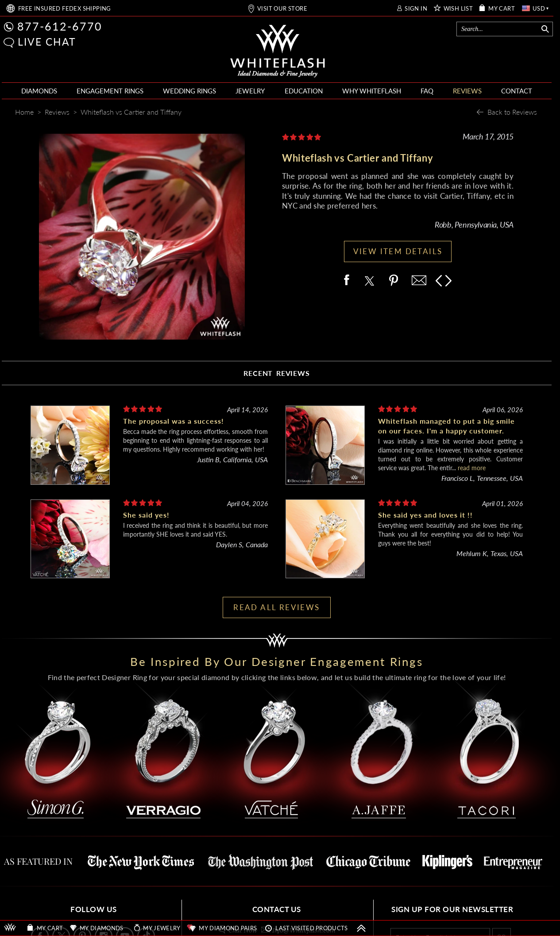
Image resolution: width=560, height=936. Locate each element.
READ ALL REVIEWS (276, 607)
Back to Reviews (512, 112)
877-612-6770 (60, 26)
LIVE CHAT (47, 42)
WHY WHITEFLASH (372, 91)
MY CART (502, 9)
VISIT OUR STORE (282, 9)
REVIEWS (467, 91)
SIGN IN (416, 9)
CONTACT (517, 91)
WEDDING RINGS (189, 91)
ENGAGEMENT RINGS (110, 91)
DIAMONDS (39, 91)
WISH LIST (458, 9)
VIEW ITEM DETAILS (398, 251)
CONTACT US (277, 909)
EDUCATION (304, 91)
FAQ (427, 91)
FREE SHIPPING (65, 9)
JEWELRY (250, 91)
